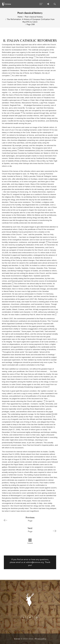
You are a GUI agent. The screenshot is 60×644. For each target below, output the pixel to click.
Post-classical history (34, 17)
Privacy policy (41, 639)
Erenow (17, 639)
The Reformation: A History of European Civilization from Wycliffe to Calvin (31, 20)
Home (20, 17)
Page (29, 519)
